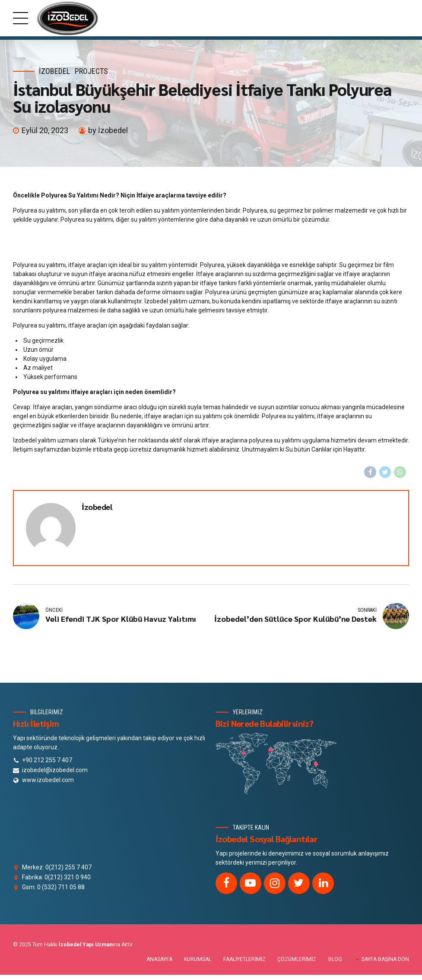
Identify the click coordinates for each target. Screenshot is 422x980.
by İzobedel (108, 130)
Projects (91, 71)
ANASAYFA (159, 959)
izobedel (54, 71)
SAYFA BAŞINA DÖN (385, 959)
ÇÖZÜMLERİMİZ (297, 959)
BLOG (335, 959)
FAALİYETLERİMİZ (244, 959)
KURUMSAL (198, 959)
